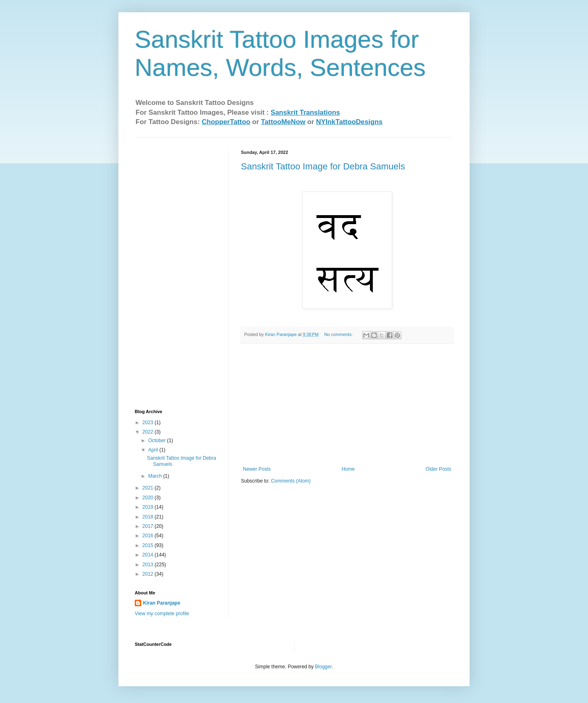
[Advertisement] (347, 405)
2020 (149, 498)
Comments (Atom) (291, 481)
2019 (149, 507)
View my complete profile (162, 614)
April (154, 450)
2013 (149, 565)
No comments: (339, 334)
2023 (149, 423)
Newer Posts (257, 469)
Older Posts (438, 469)
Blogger (323, 667)
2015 (149, 545)
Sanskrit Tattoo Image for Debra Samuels (323, 166)
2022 (149, 432)
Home (348, 469)
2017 (149, 526)
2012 (149, 574)
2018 (149, 517)
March (156, 476)
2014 (149, 555)
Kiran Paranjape (161, 603)
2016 (149, 536)
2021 (149, 488)
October (158, 440)
